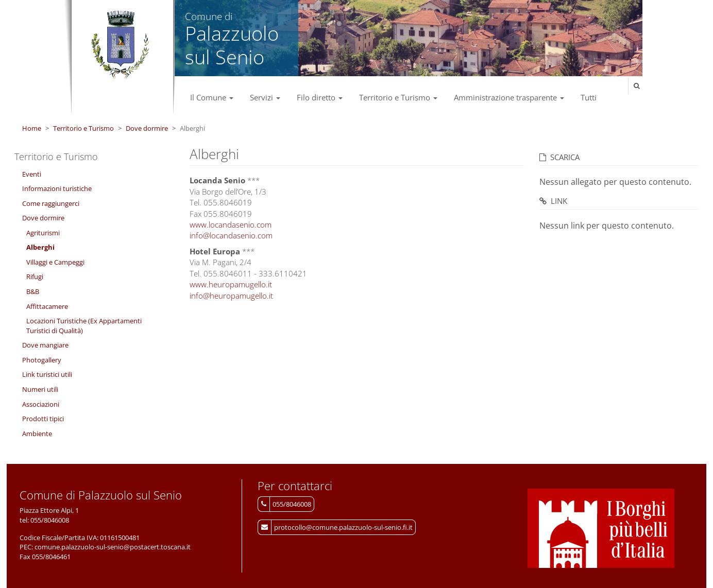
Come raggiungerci (51, 203)
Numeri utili (40, 389)
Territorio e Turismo (398, 97)
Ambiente (37, 434)
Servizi (265, 97)
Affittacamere (47, 306)
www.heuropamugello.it (231, 284)
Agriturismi (43, 233)
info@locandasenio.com (231, 235)
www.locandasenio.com (231, 224)
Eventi (32, 174)
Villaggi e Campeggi (55, 262)
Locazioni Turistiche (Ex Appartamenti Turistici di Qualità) (84, 326)
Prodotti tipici (43, 419)
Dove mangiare (45, 345)
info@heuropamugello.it (231, 296)
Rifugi (35, 276)
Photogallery (42, 360)
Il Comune (212, 97)
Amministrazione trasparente (509, 97)
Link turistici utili (47, 374)
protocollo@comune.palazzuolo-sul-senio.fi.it (343, 527)
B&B (33, 291)
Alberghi (40, 247)
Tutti (589, 97)
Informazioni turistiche (57, 188)
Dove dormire (147, 128)
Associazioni (41, 404)
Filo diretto (320, 97)
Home (32, 128)
